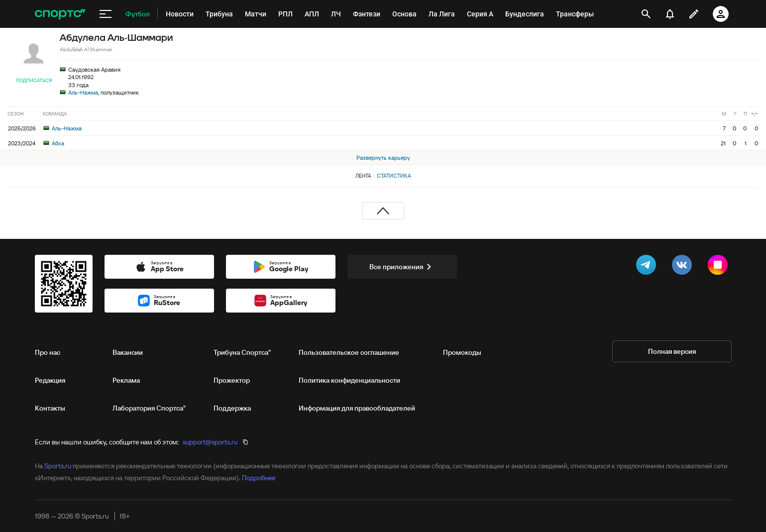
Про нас (48, 352)
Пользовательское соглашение (349, 352)
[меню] (106, 14)
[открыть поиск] (646, 14)
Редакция (50, 380)
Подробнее (259, 478)
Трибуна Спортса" (242, 352)
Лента (363, 176)
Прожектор (232, 380)
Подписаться (34, 80)
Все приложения (402, 267)
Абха (54, 143)
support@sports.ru (210, 442)
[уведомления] (670, 14)
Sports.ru (58, 466)
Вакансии (128, 352)
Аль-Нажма (83, 92)
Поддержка (232, 408)
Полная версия (672, 351)
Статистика (394, 176)
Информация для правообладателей (357, 408)
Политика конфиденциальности (349, 380)
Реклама (126, 380)
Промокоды (462, 352)
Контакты (50, 408)
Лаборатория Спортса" (149, 408)
